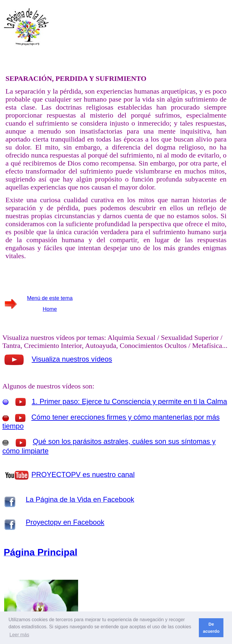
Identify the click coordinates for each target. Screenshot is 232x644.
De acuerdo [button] (211, 628)
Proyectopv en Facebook (65, 522)
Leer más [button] (19, 635)
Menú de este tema (50, 298)
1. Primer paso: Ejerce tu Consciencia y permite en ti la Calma (129, 401)
